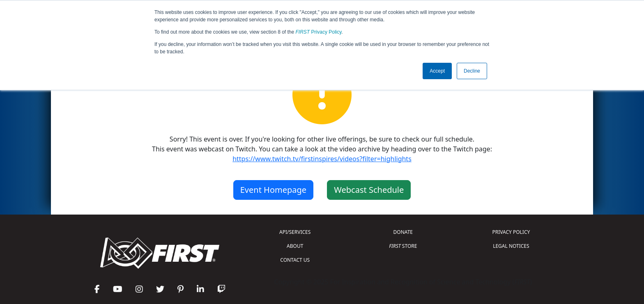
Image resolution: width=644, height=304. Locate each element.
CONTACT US (295, 260)
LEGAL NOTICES (511, 246)
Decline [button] (472, 71)
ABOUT (295, 246)
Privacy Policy (319, 32)
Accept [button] (437, 71)
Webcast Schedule (369, 190)
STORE (403, 246)
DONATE (403, 232)
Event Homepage (273, 190)
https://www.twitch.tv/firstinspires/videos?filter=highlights (322, 159)
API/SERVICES (295, 232)
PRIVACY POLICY (511, 232)
